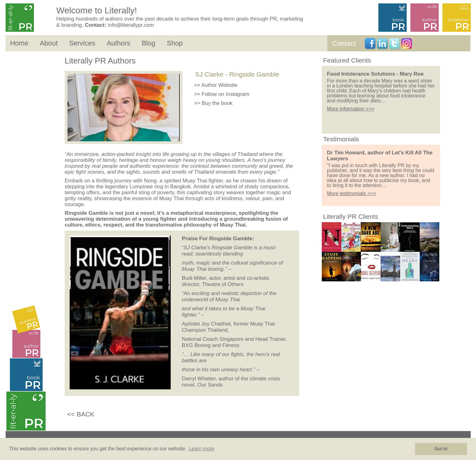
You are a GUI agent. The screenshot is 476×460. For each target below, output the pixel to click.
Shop (175, 43)
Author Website (220, 85)
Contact (344, 43)
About (49, 43)
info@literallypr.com (131, 25)
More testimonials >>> (352, 193)
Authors (118, 43)
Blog (149, 43)
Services (82, 43)
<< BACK (81, 414)
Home (19, 43)
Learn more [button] (201, 449)
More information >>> (351, 109)
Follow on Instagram (226, 94)
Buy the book (217, 103)
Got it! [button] (441, 449)
